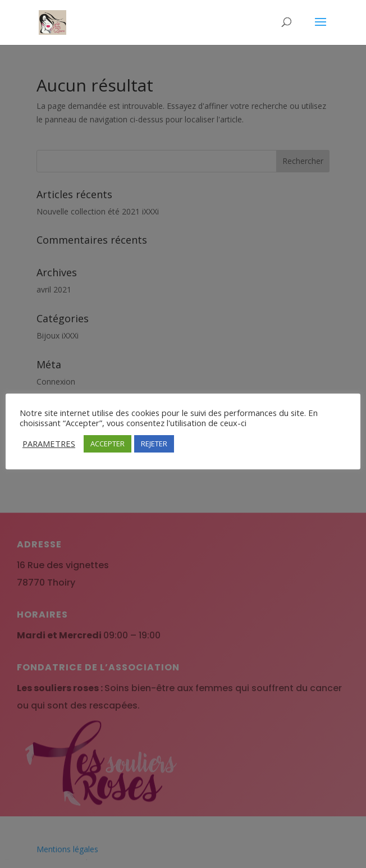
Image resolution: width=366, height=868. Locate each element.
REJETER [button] (154, 444)
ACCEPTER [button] (107, 444)
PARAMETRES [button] (49, 444)
